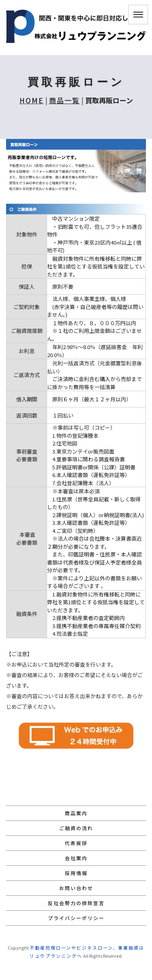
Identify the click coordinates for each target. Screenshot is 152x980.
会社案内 (76, 858)
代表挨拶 (76, 843)
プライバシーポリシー (76, 918)
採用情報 (76, 873)
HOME (32, 100)
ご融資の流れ (76, 828)
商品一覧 (64, 100)
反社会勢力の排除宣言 (76, 903)
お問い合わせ (76, 888)
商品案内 (76, 813)
